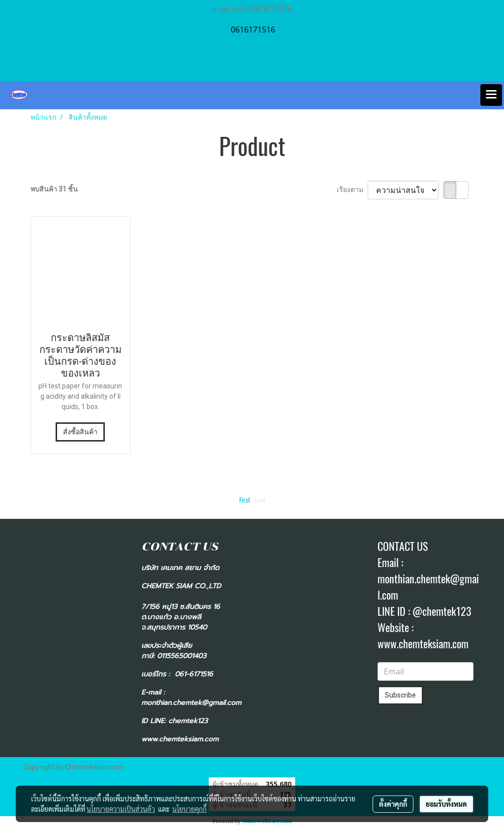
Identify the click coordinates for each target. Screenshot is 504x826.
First (245, 500)
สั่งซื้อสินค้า (80, 432)
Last (260, 500)
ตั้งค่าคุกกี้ (393, 804)
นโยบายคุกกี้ (189, 809)
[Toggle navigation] (491, 95)
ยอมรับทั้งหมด (446, 804)
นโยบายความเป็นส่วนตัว (121, 809)
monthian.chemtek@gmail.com (191, 703)
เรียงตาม (352, 190)
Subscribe (400, 695)
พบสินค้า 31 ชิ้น (54, 189)
